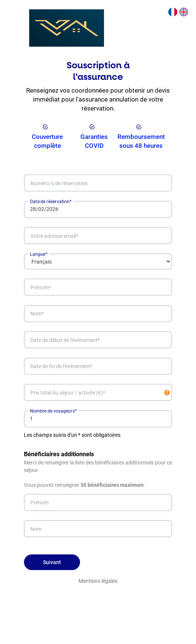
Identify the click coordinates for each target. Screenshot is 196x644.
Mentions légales (98, 581)
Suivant (52, 562)
